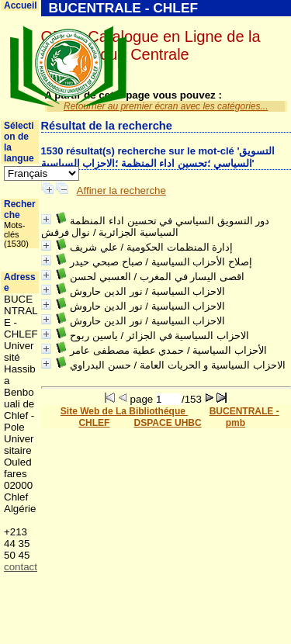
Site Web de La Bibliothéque (124, 411)
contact (21, 567)
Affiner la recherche (121, 190)
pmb (236, 423)
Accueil (21, 5)
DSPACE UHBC (168, 423)
